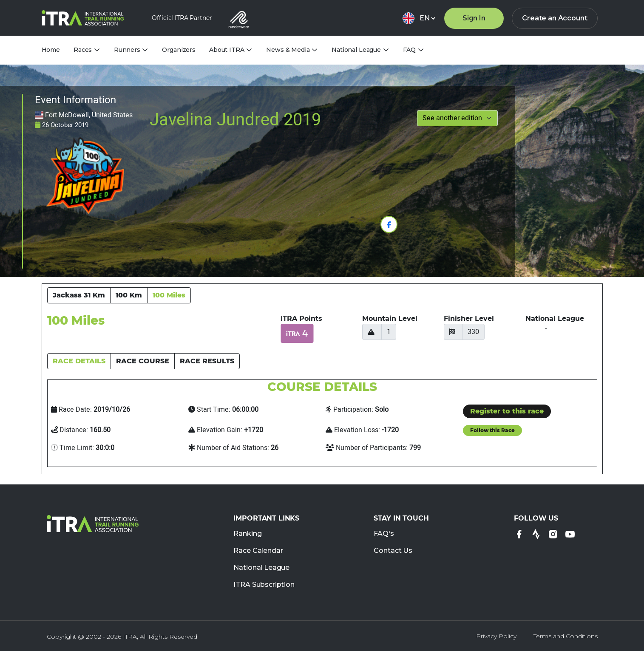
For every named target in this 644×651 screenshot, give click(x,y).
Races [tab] (83, 50)
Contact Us (393, 551)
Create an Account (555, 18)
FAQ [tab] (410, 50)
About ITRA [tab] (227, 50)
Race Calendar (258, 551)
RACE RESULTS (207, 361)
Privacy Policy (496, 636)
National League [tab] (356, 50)
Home (51, 50)
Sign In (474, 18)
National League (261, 568)
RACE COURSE (143, 361)
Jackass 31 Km (79, 295)
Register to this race (507, 411)
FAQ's (384, 534)
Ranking (247, 534)
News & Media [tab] (288, 50)
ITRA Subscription (264, 585)
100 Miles (169, 295)
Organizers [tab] (179, 50)
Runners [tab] (127, 50)
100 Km (129, 295)
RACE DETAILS (79, 361)
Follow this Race (492, 430)
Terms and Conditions (566, 636)
